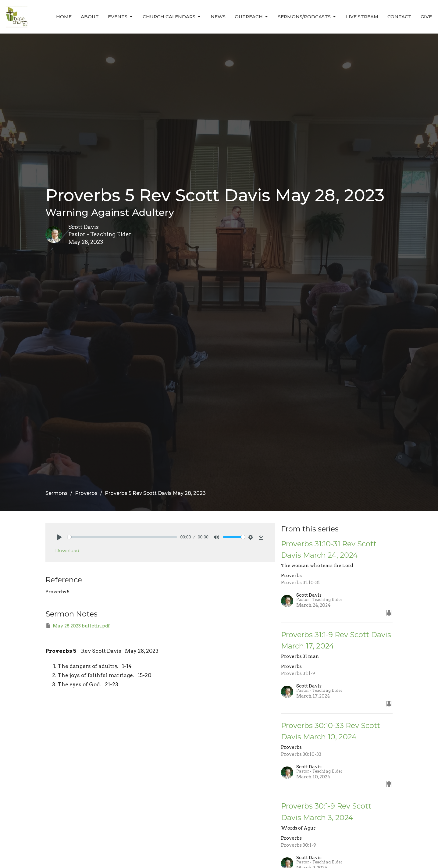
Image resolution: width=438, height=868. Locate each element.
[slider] (122, 537)
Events (121, 17)
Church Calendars (172, 17)
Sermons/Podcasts (307, 17)
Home (64, 17)
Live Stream (362, 17)
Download (67, 550)
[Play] (59, 537)
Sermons (57, 493)
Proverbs (86, 493)
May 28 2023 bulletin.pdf (78, 626)
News (218, 17)
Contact (399, 17)
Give (426, 17)
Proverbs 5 (61, 651)
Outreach (252, 17)
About (90, 17)
